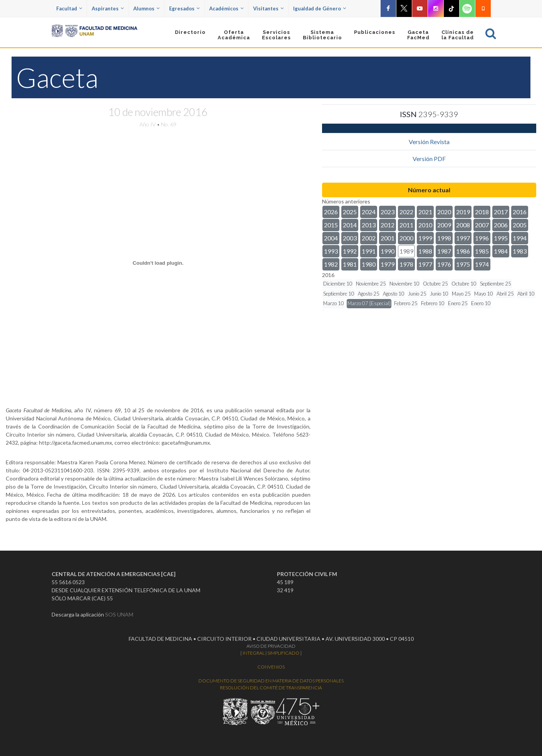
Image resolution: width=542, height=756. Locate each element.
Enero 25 (458, 303)
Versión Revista (429, 142)
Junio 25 (417, 294)
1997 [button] (463, 238)
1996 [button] (482, 238)
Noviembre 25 (371, 284)
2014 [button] (350, 225)
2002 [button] (369, 238)
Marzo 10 (334, 303)
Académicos (226, 8)
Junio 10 (439, 294)
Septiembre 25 (496, 284)
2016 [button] (520, 212)
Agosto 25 (369, 294)
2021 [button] (425, 212)
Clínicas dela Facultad (458, 35)
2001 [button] (388, 238)
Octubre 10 (464, 284)
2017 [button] (501, 212)
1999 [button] (425, 238)
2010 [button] (425, 225)
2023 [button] (388, 212)
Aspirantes (108, 8)
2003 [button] (350, 238)
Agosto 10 (394, 294)
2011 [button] (406, 225)
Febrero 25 (406, 303)
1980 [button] (369, 264)
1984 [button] (501, 251)
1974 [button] (482, 264)
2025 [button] (350, 212)
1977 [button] (425, 264)
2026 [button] (331, 212)
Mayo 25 (461, 294)
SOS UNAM (119, 614)
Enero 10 (481, 303)
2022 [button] (406, 212)
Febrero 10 (433, 303)
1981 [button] (350, 264)
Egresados (184, 8)
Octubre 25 (435, 284)
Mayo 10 (484, 294)
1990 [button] (388, 251)
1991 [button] (369, 251)
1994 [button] (520, 238)
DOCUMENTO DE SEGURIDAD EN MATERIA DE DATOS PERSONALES (271, 681)
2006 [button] (501, 225)
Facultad (69, 8)
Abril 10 (526, 294)
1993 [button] (331, 251)
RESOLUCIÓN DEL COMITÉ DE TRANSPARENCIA (271, 688)
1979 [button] (388, 264)
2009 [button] (444, 225)
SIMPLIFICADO (283, 653)
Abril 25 (505, 294)
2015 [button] (331, 225)
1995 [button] (501, 238)
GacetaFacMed (418, 35)
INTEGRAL (254, 653)
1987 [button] (444, 251)
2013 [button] (369, 225)
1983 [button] (520, 251)
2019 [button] (463, 212)
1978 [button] (406, 264)
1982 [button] (331, 264)
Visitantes (268, 8)
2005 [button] (520, 225)
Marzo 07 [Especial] (369, 303)
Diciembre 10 (338, 284)
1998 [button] (444, 238)
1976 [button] (444, 264)
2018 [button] (482, 212)
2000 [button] (406, 238)
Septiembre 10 (339, 294)
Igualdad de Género (320, 8)
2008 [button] (463, 225)
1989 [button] (406, 251)
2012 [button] (388, 225)
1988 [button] (425, 251)
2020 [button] (444, 212)
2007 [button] (482, 225)
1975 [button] (463, 264)
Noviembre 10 (404, 284)
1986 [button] (463, 251)
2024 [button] (369, 212)
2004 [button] (331, 238)
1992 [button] (350, 251)
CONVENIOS (271, 667)
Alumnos (146, 8)
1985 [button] (482, 251)
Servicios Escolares (276, 35)
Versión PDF (429, 159)
